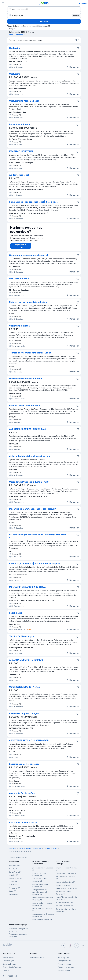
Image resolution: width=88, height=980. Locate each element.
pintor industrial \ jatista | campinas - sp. (30, 456)
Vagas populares (64, 958)
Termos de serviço (64, 964)
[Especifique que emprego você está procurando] (44, 9)
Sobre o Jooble (8, 958)
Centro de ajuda (9, 961)
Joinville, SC (14, 875)
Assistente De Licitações (22, 793)
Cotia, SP (13, 891)
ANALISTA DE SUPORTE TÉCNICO (26, 660)
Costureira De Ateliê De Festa (24, 101)
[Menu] (3, 3)
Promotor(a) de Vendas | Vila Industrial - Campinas (35, 563)
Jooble (16, 976)
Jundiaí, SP (13, 882)
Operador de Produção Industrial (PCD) (29, 482)
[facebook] (64, 945)
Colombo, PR (14, 894)
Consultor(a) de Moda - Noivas (24, 687)
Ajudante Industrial (19, 175)
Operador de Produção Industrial (26, 379)
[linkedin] (83, 945)
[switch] (77, 40)
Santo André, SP (15, 872)
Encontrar (44, 21)
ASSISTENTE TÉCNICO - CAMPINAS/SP (29, 740)
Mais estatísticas (18, 35)
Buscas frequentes (18, 857)
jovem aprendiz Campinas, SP (66, 873)
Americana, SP (14, 888)
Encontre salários (64, 970)
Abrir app (83, 3)
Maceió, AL (13, 869)
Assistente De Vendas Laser (23, 822)
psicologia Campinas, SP (64, 903)
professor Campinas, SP (64, 906)
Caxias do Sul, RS (16, 878)
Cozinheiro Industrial (20, 326)
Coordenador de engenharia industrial (29, 255)
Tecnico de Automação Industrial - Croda (30, 353)
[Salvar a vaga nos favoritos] (78, 48)
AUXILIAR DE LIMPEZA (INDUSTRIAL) (27, 429)
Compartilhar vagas (37, 958)
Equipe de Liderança (10, 964)
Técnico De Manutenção (21, 636)
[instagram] (70, 945)
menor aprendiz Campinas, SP (66, 888)
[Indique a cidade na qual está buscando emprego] (44, 16)
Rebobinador (16, 613)
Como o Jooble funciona (12, 967)
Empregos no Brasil (65, 961)
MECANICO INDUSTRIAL (21, 151)
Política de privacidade (66, 967)
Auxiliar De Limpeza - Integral (24, 713)
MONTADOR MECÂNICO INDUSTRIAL (28, 587)
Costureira (15, 48)
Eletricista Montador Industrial (25, 406)
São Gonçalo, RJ (15, 866)
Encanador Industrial (20, 124)
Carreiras (6, 970)
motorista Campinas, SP (64, 885)
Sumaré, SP (13, 885)
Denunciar (72, 67)
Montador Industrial (19, 279)
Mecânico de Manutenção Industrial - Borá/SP (32, 509)
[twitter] (77, 945)
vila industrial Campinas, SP (42, 919)
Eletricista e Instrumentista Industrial (28, 302)
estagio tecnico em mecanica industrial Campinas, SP (40, 892)
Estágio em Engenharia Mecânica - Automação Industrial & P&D (39, 536)
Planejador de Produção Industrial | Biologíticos (33, 202)
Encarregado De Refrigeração (24, 764)
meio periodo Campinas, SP (65, 882)
